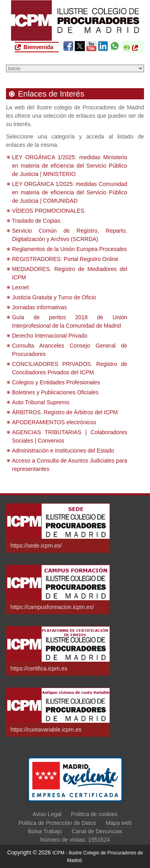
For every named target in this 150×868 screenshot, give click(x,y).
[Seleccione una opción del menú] (75, 68)
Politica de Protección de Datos (57, 823)
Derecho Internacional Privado (50, 336)
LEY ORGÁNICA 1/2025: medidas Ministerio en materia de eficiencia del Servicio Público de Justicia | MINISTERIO (70, 166)
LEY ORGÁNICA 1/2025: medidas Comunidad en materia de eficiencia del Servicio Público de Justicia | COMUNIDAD (70, 192)
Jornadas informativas (39, 307)
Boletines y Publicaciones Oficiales (55, 392)
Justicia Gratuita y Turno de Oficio (54, 297)
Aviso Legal (47, 814)
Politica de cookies (94, 814)
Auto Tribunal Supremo (41, 402)
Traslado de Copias (36, 221)
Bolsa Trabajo (45, 831)
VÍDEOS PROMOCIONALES (48, 211)
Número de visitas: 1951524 (75, 840)
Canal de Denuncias (97, 831)
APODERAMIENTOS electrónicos (54, 422)
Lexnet (20, 287)
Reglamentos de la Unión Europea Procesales (69, 249)
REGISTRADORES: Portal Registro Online (65, 259)
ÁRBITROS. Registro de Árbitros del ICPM (65, 412)
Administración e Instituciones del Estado (63, 451)
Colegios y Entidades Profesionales (56, 382)
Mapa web (119, 823)
